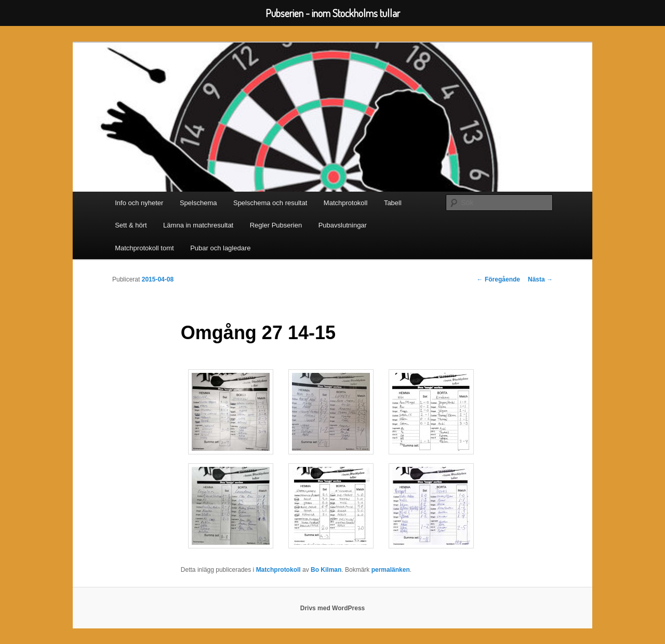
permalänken (391, 570)
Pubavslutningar (343, 225)
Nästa (540, 279)
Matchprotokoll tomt (144, 248)
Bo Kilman (326, 570)
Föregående (498, 279)
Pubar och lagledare (220, 248)
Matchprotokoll (346, 203)
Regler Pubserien (276, 225)
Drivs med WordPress (333, 608)
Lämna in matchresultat (198, 225)
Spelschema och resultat (270, 203)
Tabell (393, 203)
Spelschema (198, 203)
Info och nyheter (139, 203)
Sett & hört (131, 225)
